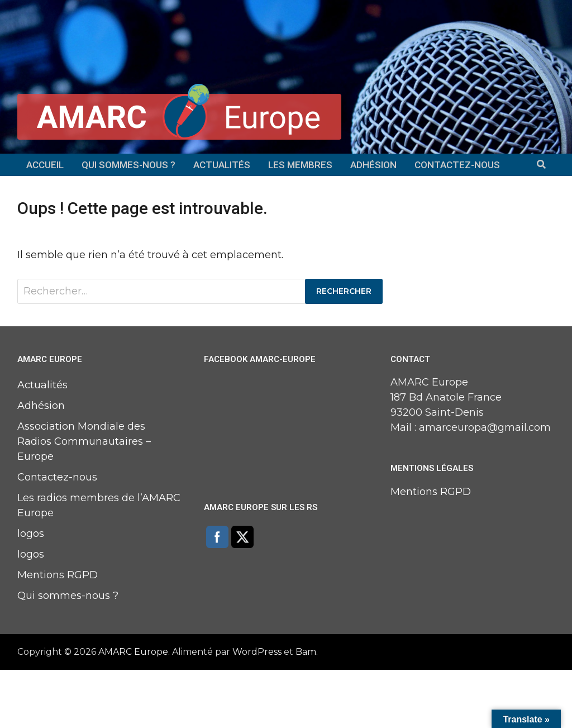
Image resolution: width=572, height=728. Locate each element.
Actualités (222, 165)
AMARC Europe (133, 652)
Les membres (300, 165)
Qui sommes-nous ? (128, 165)
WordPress (257, 652)
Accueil (45, 165)
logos (31, 534)
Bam (306, 652)
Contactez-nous (457, 165)
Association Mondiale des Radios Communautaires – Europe (84, 441)
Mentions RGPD (58, 575)
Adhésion (373, 165)
